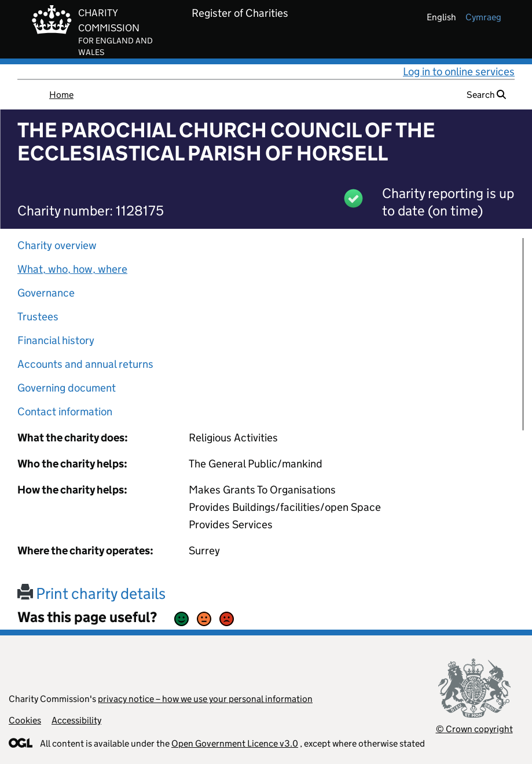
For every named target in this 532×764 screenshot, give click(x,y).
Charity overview (57, 245)
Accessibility (76, 720)
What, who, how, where (72, 269)
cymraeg (483, 17)
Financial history (56, 340)
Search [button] (486, 95)
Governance (46, 293)
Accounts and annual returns (85, 364)
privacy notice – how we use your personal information (205, 699)
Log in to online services (459, 72)
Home (61, 95)
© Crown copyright (474, 729)
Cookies (25, 720)
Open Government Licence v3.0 (235, 743)
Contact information (65, 412)
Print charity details (91, 593)
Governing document (67, 388)
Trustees (38, 317)
